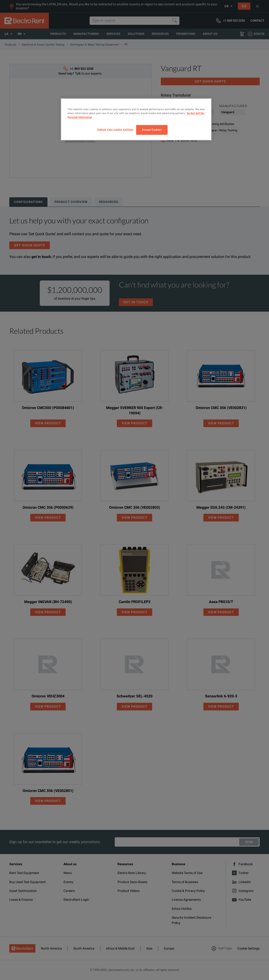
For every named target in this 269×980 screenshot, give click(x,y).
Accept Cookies (152, 130)
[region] (136, 119)
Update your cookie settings (115, 129)
